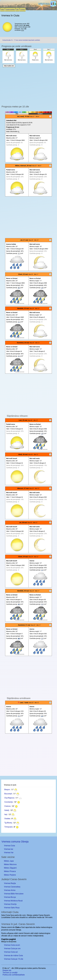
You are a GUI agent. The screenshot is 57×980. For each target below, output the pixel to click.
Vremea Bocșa (10, 897)
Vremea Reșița (10, 883)
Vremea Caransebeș (12, 887)
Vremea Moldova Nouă (13, 901)
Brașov (7, 790)
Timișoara (8, 827)
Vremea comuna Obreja (15, 842)
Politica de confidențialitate (14, 975)
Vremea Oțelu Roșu (12, 908)
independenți (38, 936)
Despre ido (7, 970)
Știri (18, 10)
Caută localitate (10, 10)
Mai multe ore (9, 66)
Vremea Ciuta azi (11, 952)
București (8, 794)
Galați (7, 810)
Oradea (7, 819)
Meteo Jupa (9, 861)
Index (3, 10)
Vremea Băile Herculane (14, 894)
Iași (6, 815)
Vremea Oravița (10, 904)
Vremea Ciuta (9, 846)
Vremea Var (9, 853)
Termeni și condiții (10, 973)
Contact (23, 10)
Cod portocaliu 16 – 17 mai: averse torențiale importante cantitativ (21, 40)
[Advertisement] (29, 217)
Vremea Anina (10, 890)
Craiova (7, 806)
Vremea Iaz (9, 849)
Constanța (8, 802)
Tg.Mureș (8, 823)
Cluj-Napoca (9, 798)
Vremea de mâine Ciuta (13, 956)
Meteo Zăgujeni (10, 868)
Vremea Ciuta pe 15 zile (14, 959)
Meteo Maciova (10, 864)
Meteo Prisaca (10, 871)
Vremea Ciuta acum (12, 945)
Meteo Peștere (10, 875)
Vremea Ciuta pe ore (12, 948)
